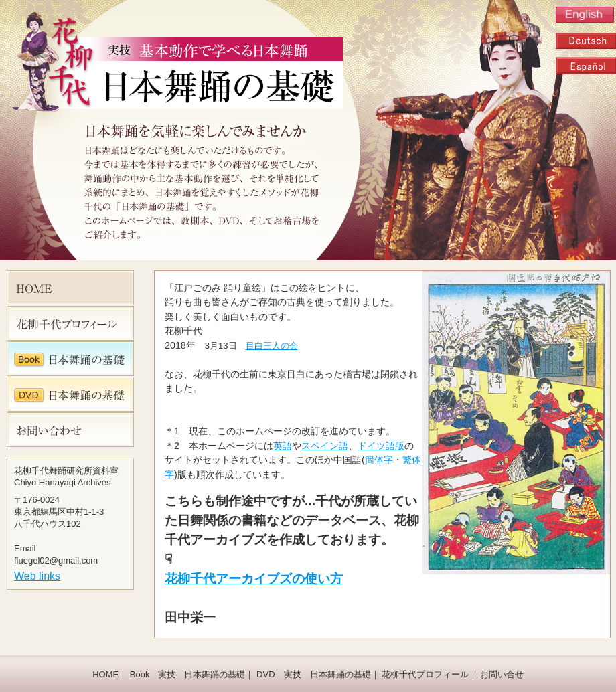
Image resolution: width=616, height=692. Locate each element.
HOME (105, 674)
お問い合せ (502, 674)
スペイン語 (325, 446)
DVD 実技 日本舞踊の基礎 (313, 674)
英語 (283, 446)
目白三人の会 (272, 346)
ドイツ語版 (381, 446)
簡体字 (379, 460)
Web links (37, 576)
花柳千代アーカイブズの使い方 (254, 579)
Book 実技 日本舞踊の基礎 (188, 674)
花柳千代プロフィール (425, 674)
